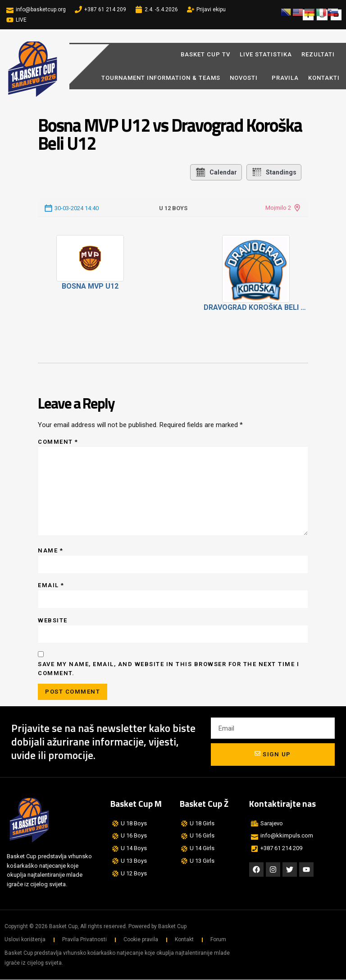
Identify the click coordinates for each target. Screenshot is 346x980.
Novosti (246, 78)
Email (51, 586)
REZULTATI (318, 54)
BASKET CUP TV (205, 54)
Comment (58, 442)
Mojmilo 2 (278, 208)
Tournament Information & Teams (161, 78)
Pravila (285, 78)
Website (53, 620)
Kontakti (324, 78)
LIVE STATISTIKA (266, 54)
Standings (274, 172)
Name (50, 550)
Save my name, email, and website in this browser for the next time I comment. (168, 669)
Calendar (216, 172)
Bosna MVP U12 (90, 286)
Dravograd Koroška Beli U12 (256, 307)
